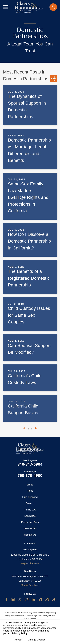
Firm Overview (30, 497)
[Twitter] (20, 599)
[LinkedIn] (33, 599)
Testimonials (30, 528)
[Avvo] (40, 599)
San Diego (30, 516)
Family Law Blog (30, 522)
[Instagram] (27, 599)
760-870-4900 (30, 475)
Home (30, 491)
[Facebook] (6, 599)
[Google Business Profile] (13, 599)
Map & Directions (30, 563)
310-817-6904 (30, 464)
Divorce (30, 503)
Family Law (30, 510)
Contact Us (30, 535)
